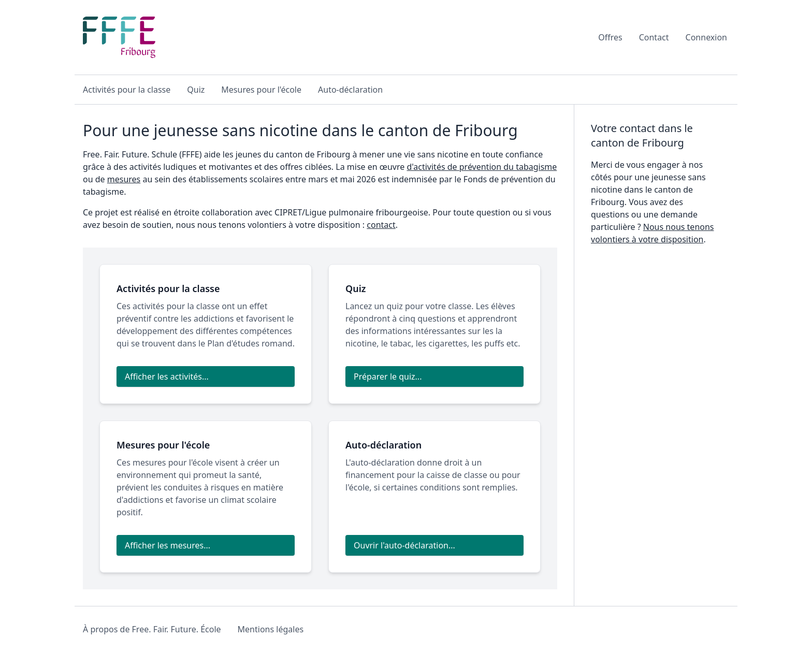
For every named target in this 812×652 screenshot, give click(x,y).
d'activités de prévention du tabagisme (482, 167)
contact (381, 225)
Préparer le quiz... (388, 376)
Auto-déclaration (350, 90)
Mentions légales (271, 629)
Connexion (706, 37)
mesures (124, 179)
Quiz (196, 90)
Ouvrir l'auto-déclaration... (404, 545)
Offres (610, 37)
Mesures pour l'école (261, 90)
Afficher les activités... (167, 376)
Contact (654, 37)
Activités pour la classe (127, 90)
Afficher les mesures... (168, 545)
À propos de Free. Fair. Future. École (152, 629)
